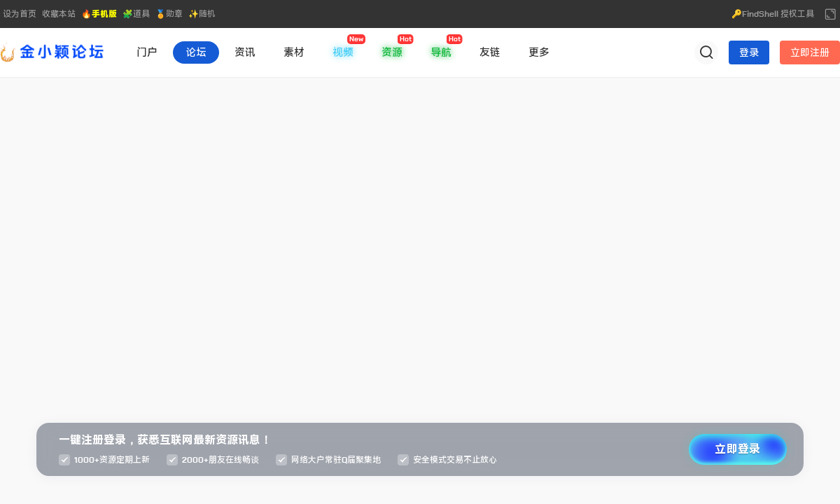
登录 (749, 52)
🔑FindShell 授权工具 (773, 14)
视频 (343, 52)
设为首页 (20, 14)
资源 (392, 52)
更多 (539, 52)
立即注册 (810, 52)
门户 (147, 52)
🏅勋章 (169, 14)
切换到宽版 (830, 14)
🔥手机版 (99, 14)
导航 (441, 52)
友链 (490, 52)
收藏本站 (59, 14)
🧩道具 (136, 14)
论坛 (196, 52)
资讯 (245, 52)
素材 (294, 52)
